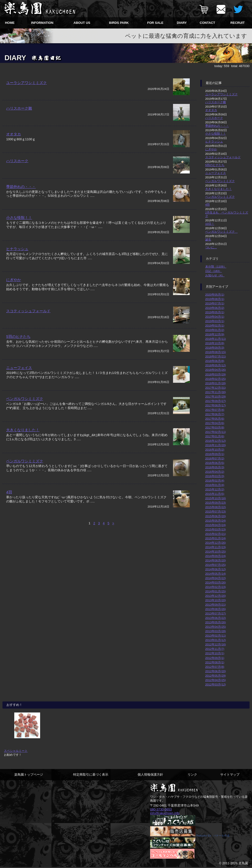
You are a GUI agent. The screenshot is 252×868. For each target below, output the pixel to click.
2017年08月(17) (216, 405)
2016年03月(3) (215, 476)
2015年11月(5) (215, 494)
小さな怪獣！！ (19, 228)
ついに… (211, 247)
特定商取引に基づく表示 (91, 775)
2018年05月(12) (216, 365)
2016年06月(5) (215, 463)
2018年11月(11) (216, 339)
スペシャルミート (16, 751)
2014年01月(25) (216, 591)
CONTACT (208, 23)
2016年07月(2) (215, 458)
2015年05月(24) (216, 520)
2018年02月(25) (216, 379)
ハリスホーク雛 (19, 111)
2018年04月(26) (216, 370)
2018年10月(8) (215, 343)
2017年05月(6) (215, 419)
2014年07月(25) (216, 565)
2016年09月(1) (215, 454)
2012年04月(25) (216, 680)
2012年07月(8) (215, 667)
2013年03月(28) (216, 631)
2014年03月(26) (216, 582)
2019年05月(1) (215, 312)
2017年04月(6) (215, 423)
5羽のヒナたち (18, 349)
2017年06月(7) (215, 414)
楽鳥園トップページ (29, 775)
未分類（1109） (216, 266)
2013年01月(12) (216, 640)
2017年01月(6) (215, 436)
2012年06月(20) (216, 671)
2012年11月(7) (215, 649)
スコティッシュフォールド (28, 321)
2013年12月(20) (216, 596)
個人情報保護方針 (150, 775)
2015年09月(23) (216, 503)
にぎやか (14, 290)
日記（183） (214, 271)
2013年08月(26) (216, 609)
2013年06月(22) (216, 618)
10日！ (210, 224)
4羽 (9, 505)
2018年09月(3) (215, 348)
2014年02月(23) (216, 587)
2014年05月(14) (216, 574)
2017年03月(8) (215, 427)
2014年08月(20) (216, 560)
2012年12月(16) (216, 644)
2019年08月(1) (215, 299)
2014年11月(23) (216, 547)
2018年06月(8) (215, 361)
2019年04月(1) (215, 317)
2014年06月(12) (216, 569)
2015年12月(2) (215, 489)
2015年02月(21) (216, 534)
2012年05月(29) (216, 676)
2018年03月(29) (216, 374)
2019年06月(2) (215, 308)
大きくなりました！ (23, 443)
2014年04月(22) (216, 578)
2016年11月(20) (216, 445)
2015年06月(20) (216, 516)
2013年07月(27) (216, 613)
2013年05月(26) (216, 622)
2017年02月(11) (216, 432)
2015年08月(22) (216, 507)
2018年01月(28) (216, 383)
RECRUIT (237, 23)
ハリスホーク (17, 168)
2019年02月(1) (215, 325)
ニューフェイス (19, 380)
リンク (192, 775)
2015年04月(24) (216, 525)
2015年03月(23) (216, 529)
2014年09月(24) (216, 556)
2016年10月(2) (215, 449)
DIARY (182, 23)
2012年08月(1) (215, 662)
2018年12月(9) (215, 334)
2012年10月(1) (215, 653)
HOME (10, 23)
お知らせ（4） (215, 275)
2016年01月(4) (215, 485)
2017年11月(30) (216, 392)
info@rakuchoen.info (165, 813)
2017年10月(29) (216, 396)
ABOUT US (82, 23)
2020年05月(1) (215, 294)
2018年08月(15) (216, 352)
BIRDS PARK (119, 23)
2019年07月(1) (215, 303)
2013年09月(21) (216, 605)
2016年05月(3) (215, 467)
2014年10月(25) (216, 551)
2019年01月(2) (215, 330)
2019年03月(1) (215, 321)
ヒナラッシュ (17, 259)
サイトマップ (230, 775)
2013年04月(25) (216, 627)
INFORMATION (42, 23)
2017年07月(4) (215, 410)
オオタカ (14, 140)
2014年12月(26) (216, 543)
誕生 (208, 239)
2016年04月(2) (215, 472)
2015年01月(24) (216, 538)
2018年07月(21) (216, 356)
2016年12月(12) (216, 441)
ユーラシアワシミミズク (26, 83)
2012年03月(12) (216, 684)
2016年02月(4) (215, 480)
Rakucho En (204, 836)
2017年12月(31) (216, 388)
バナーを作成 (221, 836)
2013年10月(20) (216, 600)
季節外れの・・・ (21, 196)
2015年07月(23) (216, 511)
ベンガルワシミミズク (25, 412)
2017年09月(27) (216, 401)
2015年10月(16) (216, 498)
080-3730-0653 (161, 809)
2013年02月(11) (216, 635)
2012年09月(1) (215, 658)
